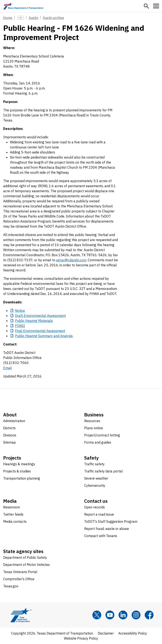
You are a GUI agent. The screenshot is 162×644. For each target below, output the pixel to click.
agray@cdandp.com (71, 260)
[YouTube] (110, 615)
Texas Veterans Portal (20, 572)
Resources (92, 421)
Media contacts (15, 521)
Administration (14, 421)
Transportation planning (22, 478)
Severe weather (96, 478)
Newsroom (11, 507)
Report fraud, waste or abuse (107, 529)
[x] (97, 615)
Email (7, 368)
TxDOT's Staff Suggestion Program (111, 521)
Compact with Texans (101, 536)
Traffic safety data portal (103, 471)
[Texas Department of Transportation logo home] (23, 6)
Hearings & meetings (19, 464)
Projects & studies (17, 471)
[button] (146, 6)
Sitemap (9, 442)
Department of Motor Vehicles (26, 565)
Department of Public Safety (25, 557)
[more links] (21, 18)
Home (8, 18)
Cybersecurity (95, 485)
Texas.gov (11, 586)
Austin (33, 18)
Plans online (94, 428)
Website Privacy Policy (81, 638)
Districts (9, 428)
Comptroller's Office (19, 579)
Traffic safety (94, 464)
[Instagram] (136, 615)
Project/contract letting (102, 435)
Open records (94, 507)
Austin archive (53, 18)
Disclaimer (106, 633)
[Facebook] (149, 615)
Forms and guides (98, 442)
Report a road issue (99, 514)
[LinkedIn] (123, 615)
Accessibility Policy (133, 633)
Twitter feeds (13, 514)
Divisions (10, 435)
